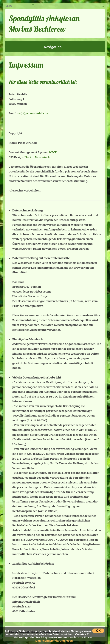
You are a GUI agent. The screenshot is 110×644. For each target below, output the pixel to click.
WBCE (53, 152)
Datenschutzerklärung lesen (54, 641)
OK (98, 631)
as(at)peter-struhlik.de (33, 113)
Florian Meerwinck (37, 157)
